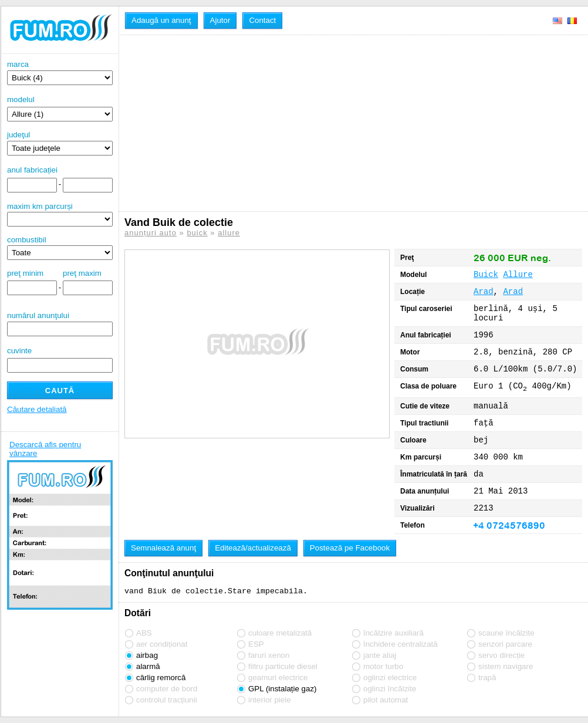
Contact (262, 20)
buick (197, 233)
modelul (21, 99)
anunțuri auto (151, 233)
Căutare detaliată (37, 409)
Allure (518, 275)
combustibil (27, 240)
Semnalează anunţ (163, 548)
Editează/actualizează (253, 548)
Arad (484, 292)
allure (229, 233)
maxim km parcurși (40, 206)
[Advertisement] (239, 123)
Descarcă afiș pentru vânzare (45, 449)
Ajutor (220, 20)
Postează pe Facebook (350, 548)
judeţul (60, 143)
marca (60, 72)
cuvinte (19, 351)
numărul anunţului (60, 324)
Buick (486, 275)
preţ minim (25, 273)
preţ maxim (82, 273)
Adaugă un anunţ (161, 20)
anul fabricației (32, 170)
